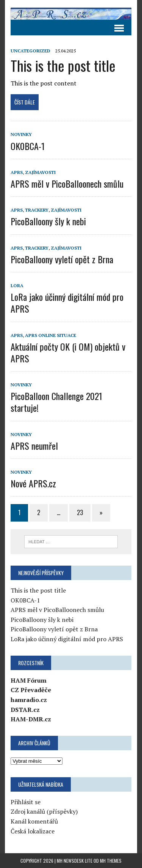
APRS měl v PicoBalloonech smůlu (67, 183)
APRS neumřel (34, 446)
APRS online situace (51, 335)
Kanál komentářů (34, 821)
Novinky (21, 134)
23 (80, 512)
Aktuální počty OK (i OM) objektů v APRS (68, 352)
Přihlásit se (26, 802)
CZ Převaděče (31, 690)
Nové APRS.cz (33, 483)
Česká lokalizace (33, 831)
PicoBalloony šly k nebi (48, 221)
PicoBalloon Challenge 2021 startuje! (56, 402)
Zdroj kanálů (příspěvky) (44, 811)
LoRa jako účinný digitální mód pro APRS (67, 303)
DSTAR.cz (25, 710)
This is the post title (63, 65)
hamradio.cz (29, 700)
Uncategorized (30, 51)
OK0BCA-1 (28, 146)
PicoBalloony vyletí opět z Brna (62, 259)
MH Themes (111, 861)
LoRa (17, 285)
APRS (17, 172)
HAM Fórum (29, 680)
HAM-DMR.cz (31, 719)
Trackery (37, 210)
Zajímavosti (40, 172)
